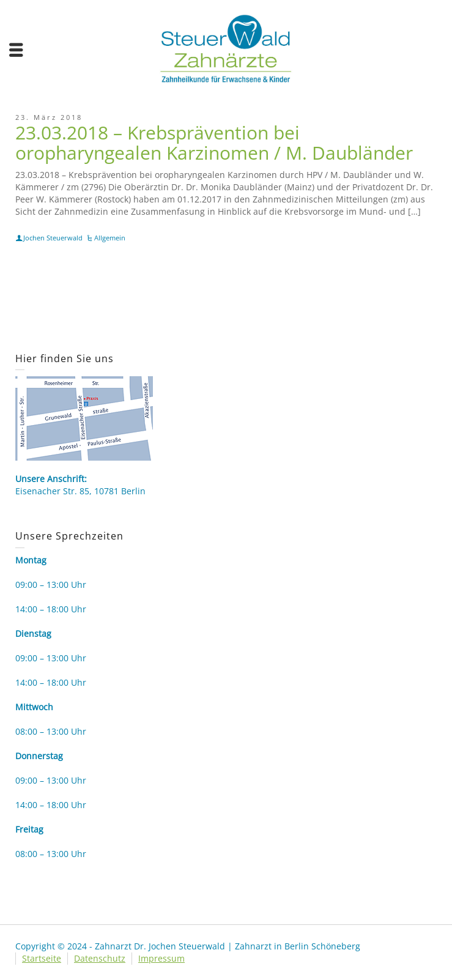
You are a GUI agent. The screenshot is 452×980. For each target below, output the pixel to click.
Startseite (42, 958)
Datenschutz (100, 958)
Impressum (161, 958)
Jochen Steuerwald (53, 238)
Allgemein (110, 238)
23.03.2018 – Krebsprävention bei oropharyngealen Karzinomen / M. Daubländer (214, 143)
